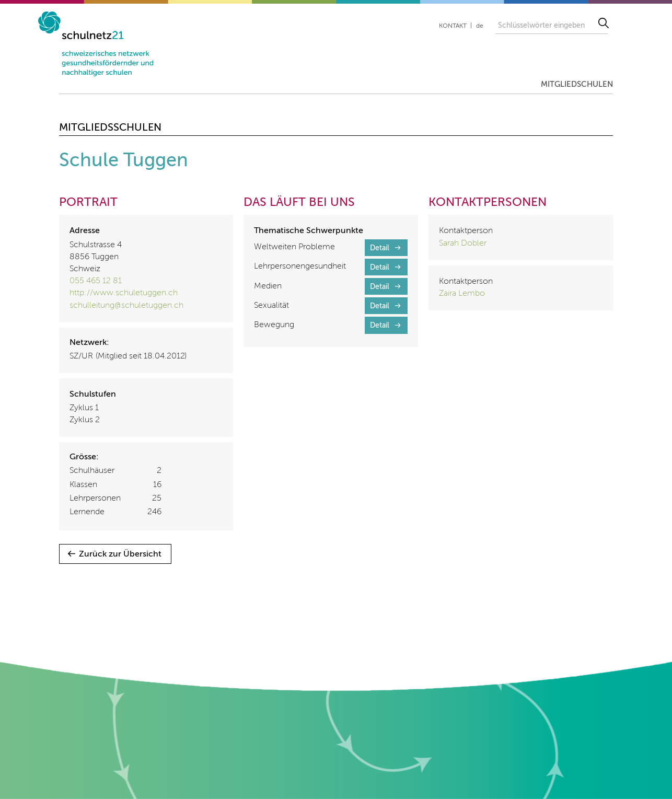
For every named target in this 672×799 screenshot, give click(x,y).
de (480, 26)
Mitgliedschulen (577, 84)
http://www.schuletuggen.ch (124, 293)
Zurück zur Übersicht (120, 554)
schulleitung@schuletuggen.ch (126, 306)
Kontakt (453, 26)
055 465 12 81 (96, 281)
